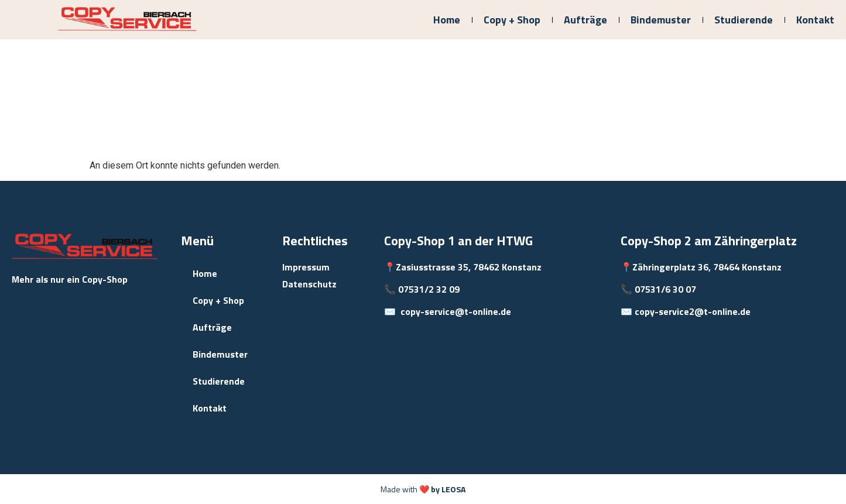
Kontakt (815, 20)
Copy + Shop (512, 20)
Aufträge (585, 20)
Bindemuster (661, 20)
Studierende (744, 20)
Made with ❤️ (423, 489)
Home (447, 20)
